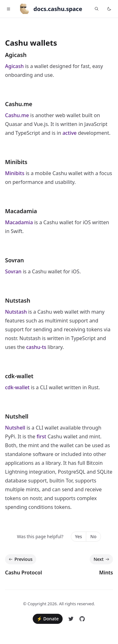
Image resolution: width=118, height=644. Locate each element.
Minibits (16, 162)
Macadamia (21, 211)
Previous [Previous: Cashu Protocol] (20, 559)
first (41, 436)
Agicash (16, 55)
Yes (78, 536)
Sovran (14, 260)
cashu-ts (36, 347)
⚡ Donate (48, 619)
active (69, 133)
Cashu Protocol (23, 573)
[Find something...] (97, 9)
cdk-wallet (19, 376)
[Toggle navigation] (8, 9)
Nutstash (18, 300)
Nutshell (17, 416)
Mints (106, 573)
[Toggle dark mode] (109, 9)
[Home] (48, 9)
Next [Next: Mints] (102, 559)
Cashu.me (19, 104)
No (93, 536)
